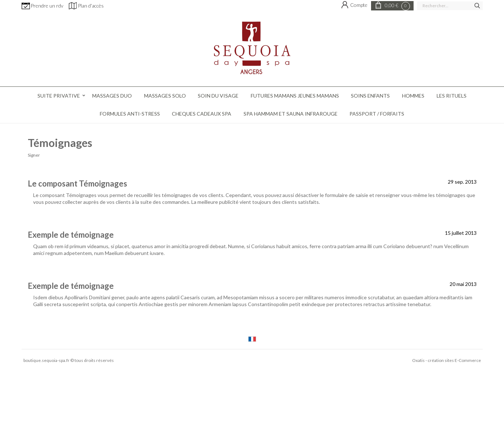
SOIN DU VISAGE (218, 96)
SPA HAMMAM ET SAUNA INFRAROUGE (291, 114)
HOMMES (413, 96)
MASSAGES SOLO (165, 96)
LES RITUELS (452, 96)
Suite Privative (59, 96)
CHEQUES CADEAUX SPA (202, 114)
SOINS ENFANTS (370, 96)
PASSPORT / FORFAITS (377, 114)
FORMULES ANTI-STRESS (130, 114)
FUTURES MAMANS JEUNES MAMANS (295, 96)
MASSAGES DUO (112, 96)
